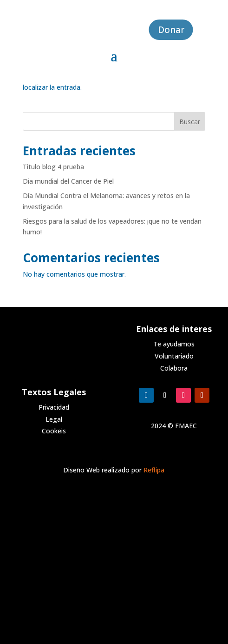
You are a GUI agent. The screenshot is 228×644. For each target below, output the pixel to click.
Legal (54, 419)
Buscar (190, 122)
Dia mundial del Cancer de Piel (68, 181)
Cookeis (54, 431)
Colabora (174, 368)
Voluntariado (174, 356)
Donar (171, 30)
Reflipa (154, 470)
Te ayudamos (174, 344)
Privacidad (54, 407)
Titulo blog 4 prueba (53, 167)
